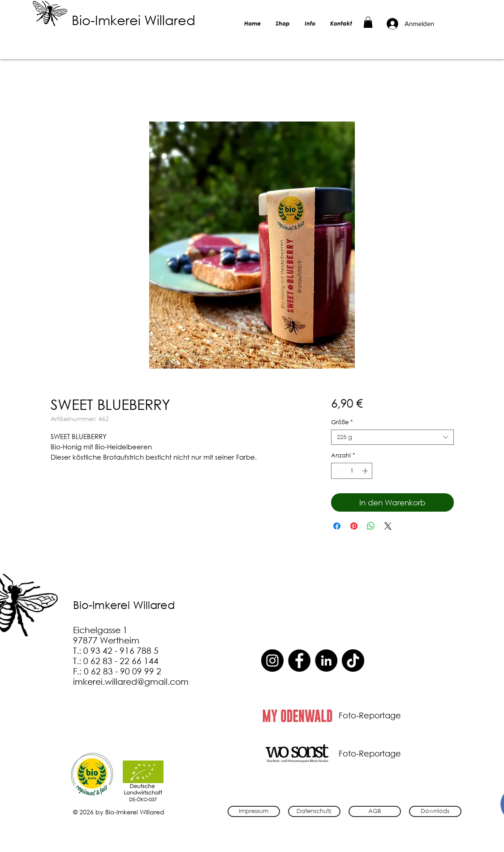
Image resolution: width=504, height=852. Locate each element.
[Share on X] (388, 526)
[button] (368, 22)
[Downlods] (435, 811)
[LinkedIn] (326, 661)
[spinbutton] (352, 471)
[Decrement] (338, 471)
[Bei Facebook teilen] (337, 526)
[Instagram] (272, 661)
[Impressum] (254, 811)
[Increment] (366, 471)
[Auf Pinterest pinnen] (354, 526)
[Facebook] (299, 661)
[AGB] (375, 811)
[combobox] (392, 437)
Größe (342, 422)
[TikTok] (353, 661)
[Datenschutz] (314, 811)
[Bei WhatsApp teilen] (371, 526)
